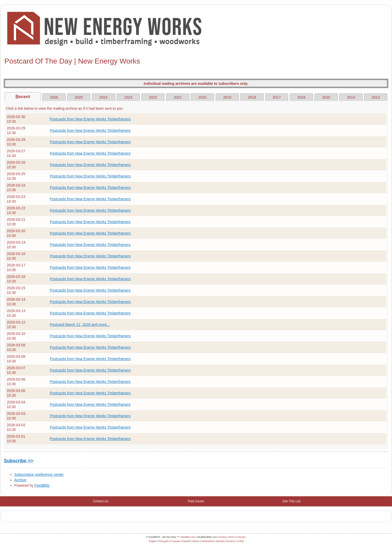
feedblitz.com (188, 537)
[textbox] (196, 61)
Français (176, 541)
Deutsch (231, 541)
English (153, 541)
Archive (20, 480)
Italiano (196, 541)
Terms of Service (237, 537)
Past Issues (196, 501)
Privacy (223, 537)
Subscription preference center (39, 475)
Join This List (291, 501)
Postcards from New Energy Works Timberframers (90, 119)
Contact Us (101, 501)
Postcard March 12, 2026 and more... (80, 325)
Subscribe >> (19, 461)
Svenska (220, 541)
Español (186, 541)
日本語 (240, 541)
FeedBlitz (42, 485)
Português (164, 541)
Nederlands (208, 541)
